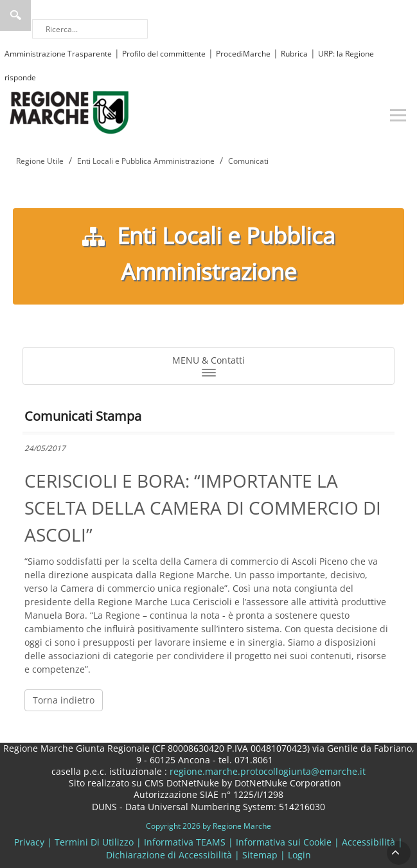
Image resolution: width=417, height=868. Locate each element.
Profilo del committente (164, 54)
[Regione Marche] (69, 111)
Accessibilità (368, 842)
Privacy (29, 842)
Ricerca (15, 15)
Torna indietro (64, 700)
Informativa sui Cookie (284, 842)
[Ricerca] (90, 29)
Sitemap (260, 855)
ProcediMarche (243, 54)
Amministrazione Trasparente (58, 54)
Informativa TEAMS (185, 842)
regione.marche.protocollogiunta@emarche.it (266, 771)
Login (299, 855)
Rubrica (294, 54)
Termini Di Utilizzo (94, 842)
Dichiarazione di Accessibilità (169, 855)
